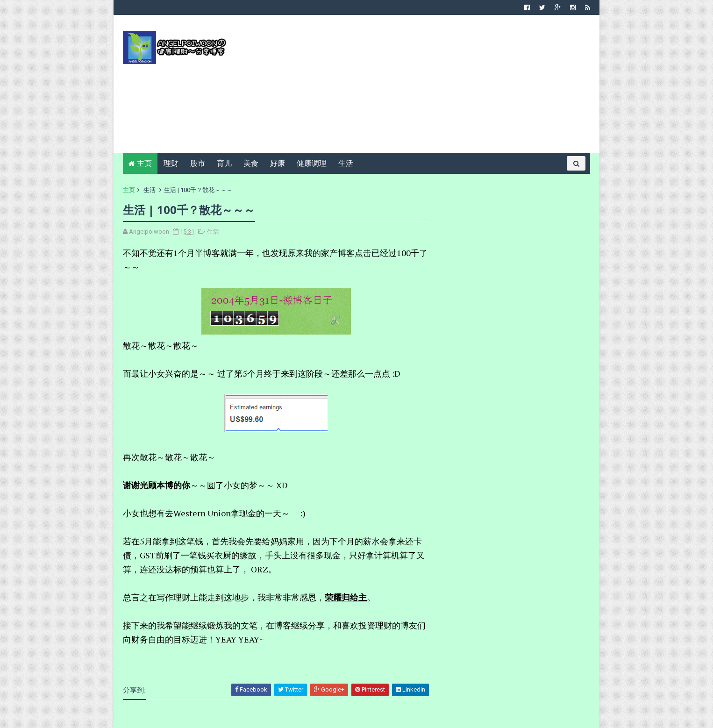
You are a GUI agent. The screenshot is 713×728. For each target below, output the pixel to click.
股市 (198, 163)
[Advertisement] (420, 87)
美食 (251, 163)
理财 (171, 163)
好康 (278, 163)
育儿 (224, 163)
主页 (144, 163)
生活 (346, 163)
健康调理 (312, 163)
